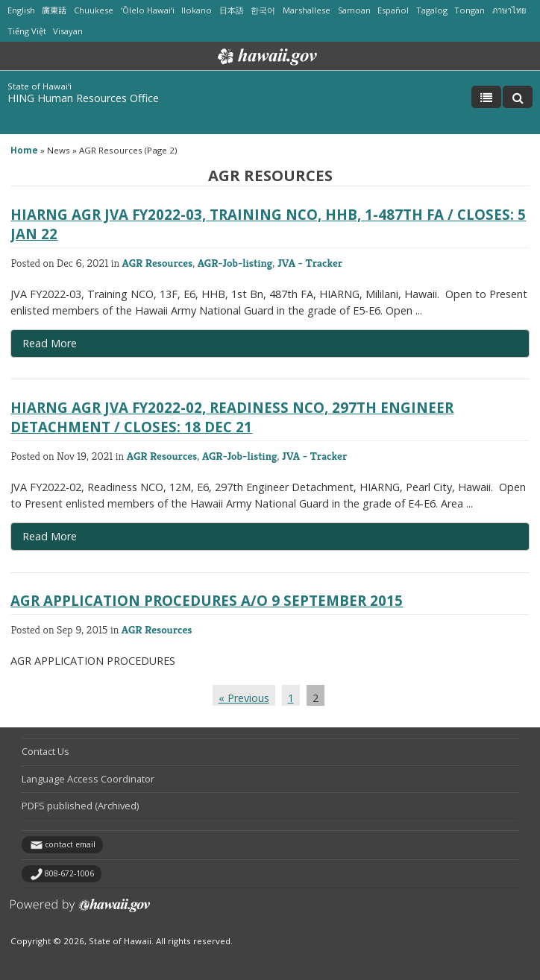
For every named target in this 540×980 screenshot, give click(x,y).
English (21, 10)
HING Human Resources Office (83, 98)
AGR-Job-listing (235, 263)
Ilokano (197, 10)
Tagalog (432, 10)
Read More (70, 347)
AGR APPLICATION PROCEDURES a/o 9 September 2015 (207, 600)
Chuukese (94, 10)
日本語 (232, 10)
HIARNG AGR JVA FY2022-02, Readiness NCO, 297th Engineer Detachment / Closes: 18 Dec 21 (232, 417)
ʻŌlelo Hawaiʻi (148, 10)
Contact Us (45, 751)
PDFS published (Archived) (80, 806)
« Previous (244, 698)
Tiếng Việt (27, 31)
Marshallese (307, 10)
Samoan (354, 10)
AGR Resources (158, 263)
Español (393, 10)
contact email (70, 844)
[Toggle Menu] (486, 97)
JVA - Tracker (310, 263)
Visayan (68, 31)
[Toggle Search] (518, 97)
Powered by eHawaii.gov (80, 911)
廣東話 (54, 10)
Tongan (470, 10)
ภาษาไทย (509, 10)
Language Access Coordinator (88, 779)
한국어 (263, 10)
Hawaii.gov (266, 57)
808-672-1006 (69, 873)
